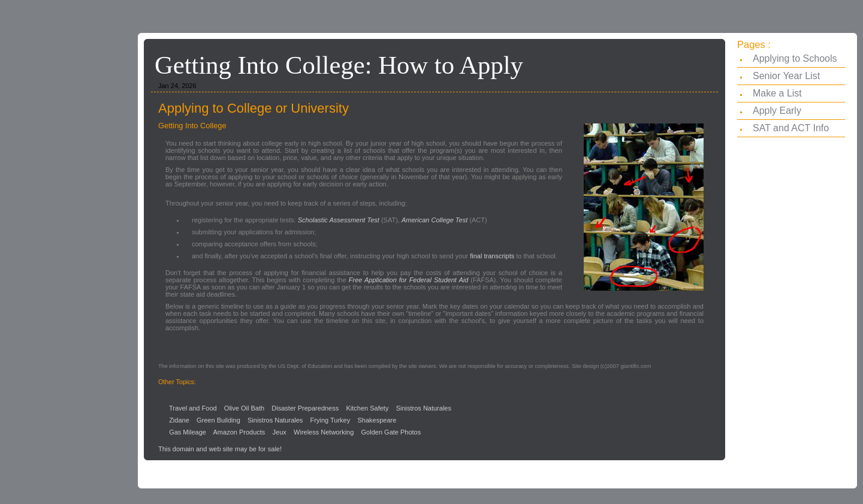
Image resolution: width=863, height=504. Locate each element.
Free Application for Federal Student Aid (409, 280)
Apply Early (777, 111)
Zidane (179, 420)
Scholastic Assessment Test (339, 220)
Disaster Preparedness (305, 408)
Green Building (218, 420)
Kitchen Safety (367, 408)
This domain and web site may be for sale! (220, 449)
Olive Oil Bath (244, 408)
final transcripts (492, 256)
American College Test (434, 220)
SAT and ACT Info (791, 128)
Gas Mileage (188, 432)
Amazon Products (239, 432)
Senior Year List (786, 76)
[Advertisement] (431, 10)
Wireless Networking (324, 432)
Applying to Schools (795, 58)
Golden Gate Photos (391, 432)
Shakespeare (377, 420)
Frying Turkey (331, 420)
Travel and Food (193, 408)
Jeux (280, 432)
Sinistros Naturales (424, 408)
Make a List (777, 93)
